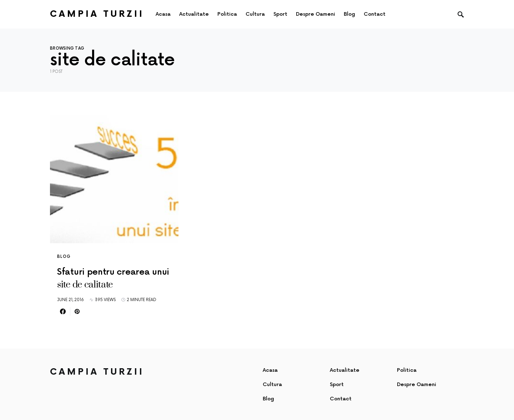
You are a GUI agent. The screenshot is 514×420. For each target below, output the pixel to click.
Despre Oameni (417, 384)
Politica (407, 370)
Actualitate (345, 370)
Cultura (272, 384)
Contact (341, 399)
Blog (64, 257)
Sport (337, 384)
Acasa (270, 370)
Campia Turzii (97, 14)
